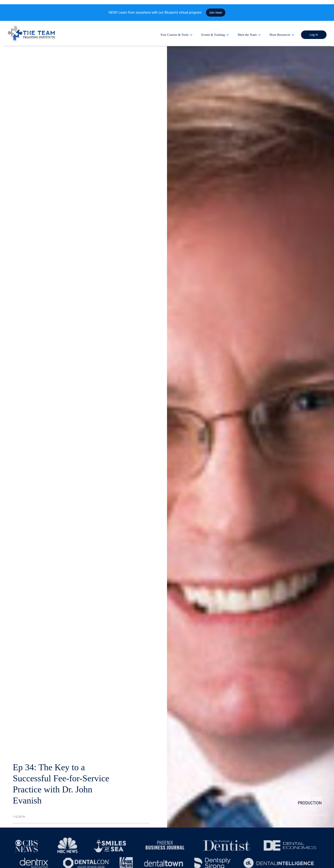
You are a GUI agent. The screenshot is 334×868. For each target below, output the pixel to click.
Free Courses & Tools (175, 35)
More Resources (280, 35)
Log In (314, 35)
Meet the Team (247, 35)
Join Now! (216, 13)
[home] (32, 33)
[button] (177, 35)
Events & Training (213, 35)
